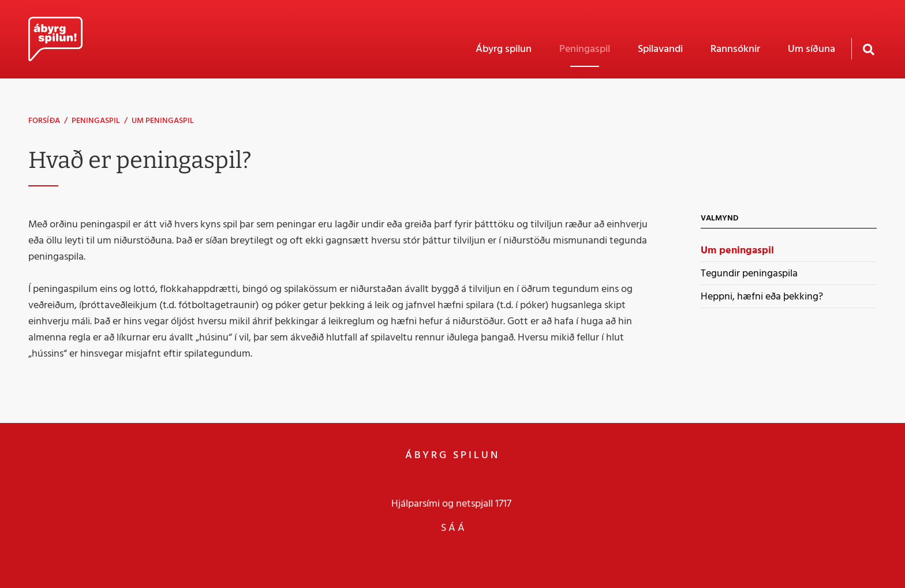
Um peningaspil (163, 121)
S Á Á (453, 528)
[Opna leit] (868, 49)
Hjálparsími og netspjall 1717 (451, 503)
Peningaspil (96, 121)
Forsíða (44, 121)
